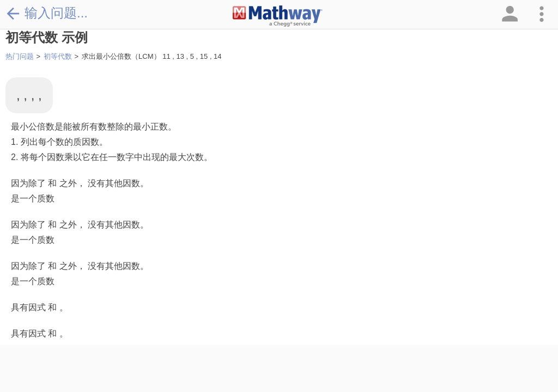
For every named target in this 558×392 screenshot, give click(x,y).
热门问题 (20, 56)
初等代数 (58, 56)
